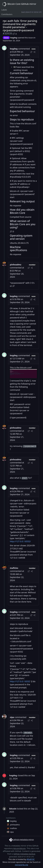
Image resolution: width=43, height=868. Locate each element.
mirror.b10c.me (21, 865)
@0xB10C (31, 859)
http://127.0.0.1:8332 (20, 681)
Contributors (7, 14)
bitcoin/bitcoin (19, 848)
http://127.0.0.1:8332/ (20, 541)
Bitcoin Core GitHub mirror (19, 4)
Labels (4, 10)
